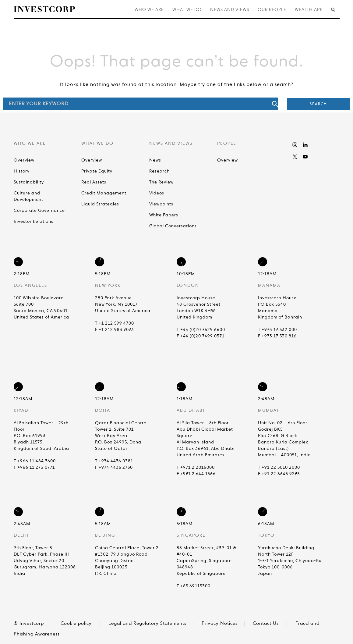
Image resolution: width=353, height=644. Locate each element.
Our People (272, 10)
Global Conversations (173, 226)
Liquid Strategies (100, 204)
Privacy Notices (220, 623)
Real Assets (94, 182)
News (155, 160)
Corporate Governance (39, 211)
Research (159, 171)
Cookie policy (76, 623)
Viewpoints (161, 204)
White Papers (164, 215)
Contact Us (266, 623)
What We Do (187, 10)
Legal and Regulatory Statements (147, 623)
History (22, 171)
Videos (157, 193)
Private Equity (97, 171)
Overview (24, 160)
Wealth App (309, 10)
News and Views (230, 10)
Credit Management (104, 193)
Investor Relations (34, 222)
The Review (161, 182)
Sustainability (29, 182)
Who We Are (149, 10)
